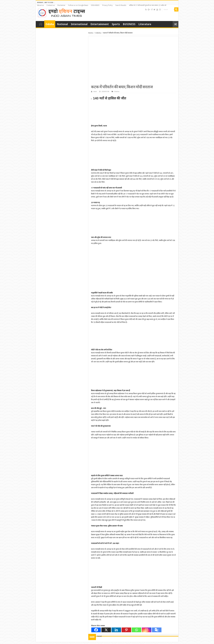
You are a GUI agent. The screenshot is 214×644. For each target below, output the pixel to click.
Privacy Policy (107, 5)
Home (41, 24)
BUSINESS (129, 24)
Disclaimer (61, 5)
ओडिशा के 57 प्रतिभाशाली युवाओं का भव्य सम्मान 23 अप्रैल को (148, 5)
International (79, 24)
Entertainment (100, 24)
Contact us (51, 5)
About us (40, 5)
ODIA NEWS (95, 5)
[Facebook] (96, 630)
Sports (116, 24)
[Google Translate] (157, 630)
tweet (99, 636)
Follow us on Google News (78, 5)
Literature (145, 24)
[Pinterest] (126, 630)
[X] (106, 630)
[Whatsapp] (136, 630)
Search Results (121, 5)
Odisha (50, 24)
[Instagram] (147, 630)
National (62, 24)
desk (95, 92)
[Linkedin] (116, 630)
